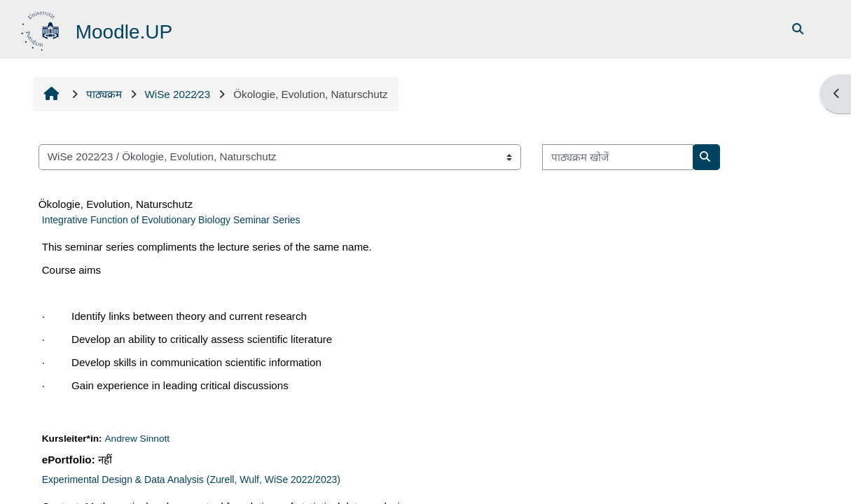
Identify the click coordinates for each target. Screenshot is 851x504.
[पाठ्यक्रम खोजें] (618, 157)
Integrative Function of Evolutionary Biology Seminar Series (171, 220)
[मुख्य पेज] (42, 28)
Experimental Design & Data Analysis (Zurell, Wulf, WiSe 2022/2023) (191, 479)
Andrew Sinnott (137, 439)
